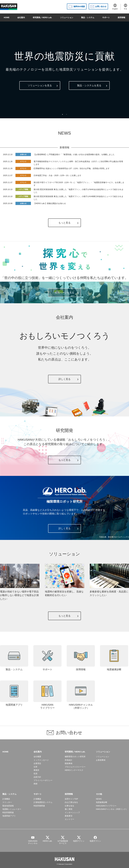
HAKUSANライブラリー (47, 695)
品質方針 (37, 777)
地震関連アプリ (14, 693)
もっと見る (64, 223)
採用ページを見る (64, 293)
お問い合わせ (101, 6)
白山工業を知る (71, 802)
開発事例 (69, 763)
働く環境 (69, 809)
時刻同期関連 (8, 812)
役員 (35, 773)
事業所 (36, 770)
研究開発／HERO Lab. (42, 17)
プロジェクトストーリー (75, 767)
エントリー (69, 819)
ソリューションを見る (40, 85)
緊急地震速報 (8, 806)
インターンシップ (72, 812)
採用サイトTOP (71, 799)
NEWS (99, 799)
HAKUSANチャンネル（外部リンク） (81, 695)
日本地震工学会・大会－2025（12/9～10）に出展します (57, 175)
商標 (35, 784)
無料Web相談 (79, 6)
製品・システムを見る (89, 85)
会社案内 (21, 17)
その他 (99, 794)
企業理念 (37, 763)
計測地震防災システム (43, 802)
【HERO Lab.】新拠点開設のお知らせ (50, 203)
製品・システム (88, 17)
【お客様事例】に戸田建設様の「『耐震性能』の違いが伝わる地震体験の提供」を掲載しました (74, 154)
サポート (106, 17)
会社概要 (37, 757)
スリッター (7, 802)
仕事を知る (69, 806)
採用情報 (121, 17)
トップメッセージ (41, 760)
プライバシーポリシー (43, 780)
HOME (7, 17)
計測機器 (6, 799)
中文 (126, 7)
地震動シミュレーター (12, 809)
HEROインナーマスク (74, 770)
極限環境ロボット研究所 (75, 757)
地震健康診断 (114, 658)
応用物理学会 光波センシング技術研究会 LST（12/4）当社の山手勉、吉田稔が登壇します (72, 168)
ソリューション (67, 17)
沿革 (35, 767)
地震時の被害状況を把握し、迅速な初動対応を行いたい (65, 592)
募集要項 (69, 816)
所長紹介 (69, 760)
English (115, 7)
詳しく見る (64, 379)
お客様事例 (101, 760)
